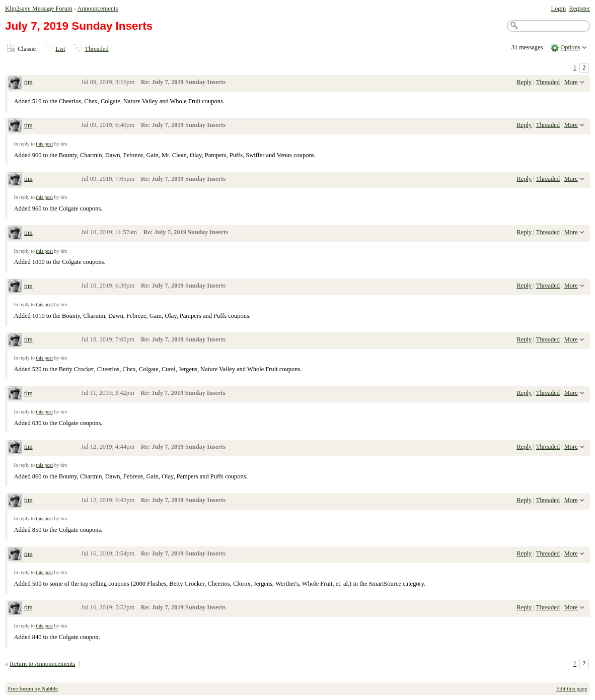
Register (579, 9)
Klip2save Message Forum (39, 9)
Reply (525, 82)
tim (28, 82)
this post (44, 144)
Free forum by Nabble (33, 688)
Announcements (97, 9)
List (60, 49)
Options (570, 47)
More (571, 82)
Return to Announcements (42, 664)
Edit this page (572, 688)
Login (558, 9)
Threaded (97, 49)
